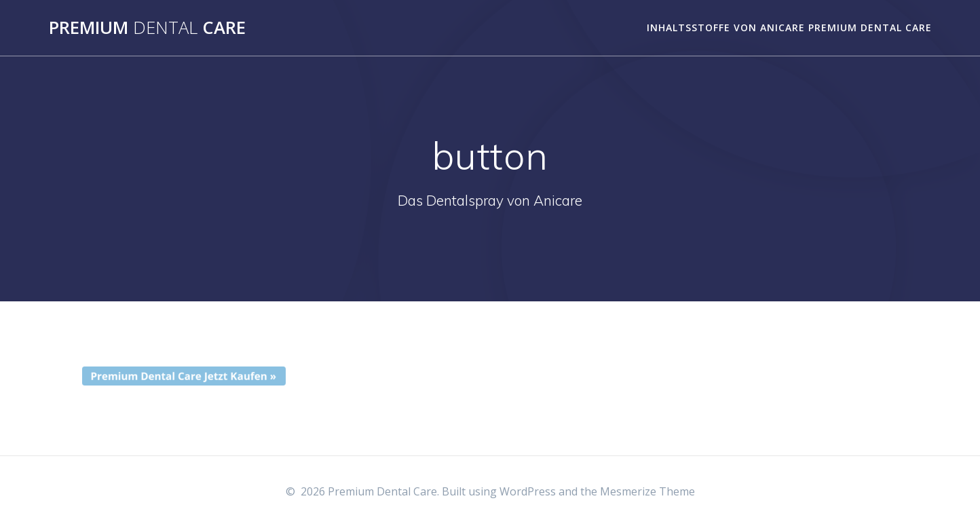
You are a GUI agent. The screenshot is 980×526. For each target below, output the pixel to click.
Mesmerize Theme (647, 491)
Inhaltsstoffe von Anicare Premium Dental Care (789, 27)
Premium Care (147, 28)
